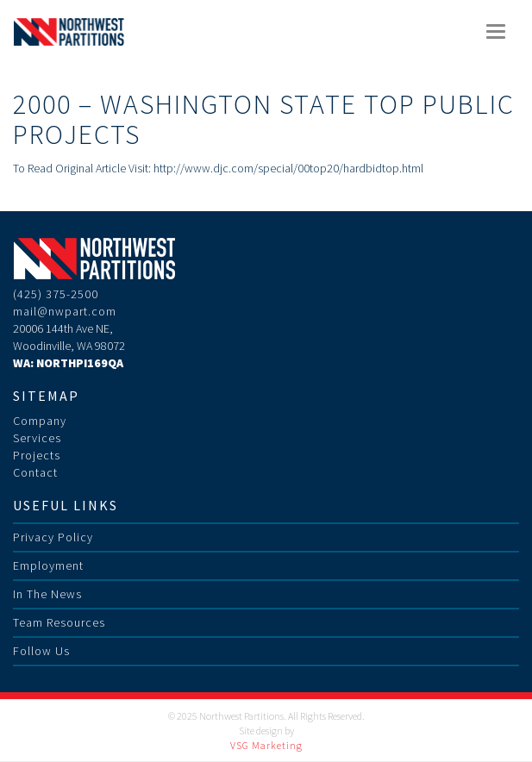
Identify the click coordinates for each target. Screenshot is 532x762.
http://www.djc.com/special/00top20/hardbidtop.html (288, 168)
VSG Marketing (266, 745)
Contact (35, 472)
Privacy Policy (53, 537)
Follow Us (41, 651)
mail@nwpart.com (65, 311)
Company (40, 421)
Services (37, 438)
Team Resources (59, 622)
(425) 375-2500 (56, 294)
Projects (37, 455)
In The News (47, 594)
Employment (48, 565)
